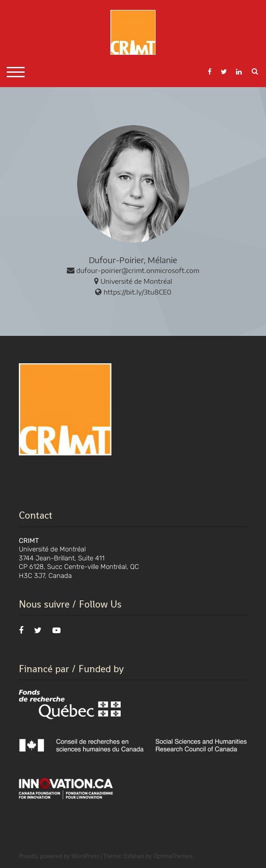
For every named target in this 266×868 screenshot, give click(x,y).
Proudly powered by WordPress (59, 856)
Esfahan (134, 856)
